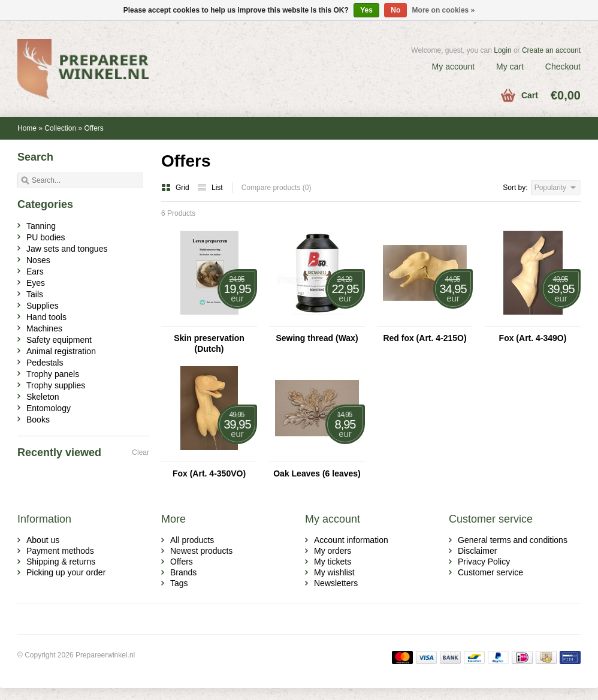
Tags (179, 583)
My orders (333, 551)
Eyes (36, 283)
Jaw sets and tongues (67, 249)
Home (27, 128)
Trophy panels (53, 374)
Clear (141, 452)
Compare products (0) (277, 188)
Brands (183, 572)
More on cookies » (444, 10)
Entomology (49, 408)
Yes (366, 10)
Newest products (201, 551)
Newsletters (336, 583)
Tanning (41, 226)
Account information (351, 540)
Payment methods (60, 551)
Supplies (43, 306)
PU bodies (46, 237)
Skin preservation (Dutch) (209, 343)
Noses (38, 260)
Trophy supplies (56, 385)
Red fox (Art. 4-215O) (425, 338)
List (210, 188)
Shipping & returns (61, 562)
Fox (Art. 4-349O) (533, 338)
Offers (93, 128)
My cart (510, 67)
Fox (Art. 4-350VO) (209, 473)
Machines (44, 328)
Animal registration (61, 351)
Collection (60, 128)
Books (38, 420)
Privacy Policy (484, 562)
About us (43, 540)
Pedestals (45, 363)
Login (502, 50)
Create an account (551, 50)
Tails (35, 294)
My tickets (333, 562)
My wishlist (334, 572)
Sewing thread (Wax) (317, 338)
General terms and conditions (513, 540)
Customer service (490, 572)
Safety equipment (59, 340)
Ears (35, 271)
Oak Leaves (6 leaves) (317, 473)
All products (192, 540)
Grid (176, 188)
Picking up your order (66, 572)
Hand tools (46, 317)
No (395, 10)
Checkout (563, 67)
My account (454, 67)
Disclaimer (477, 551)
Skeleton (43, 397)
